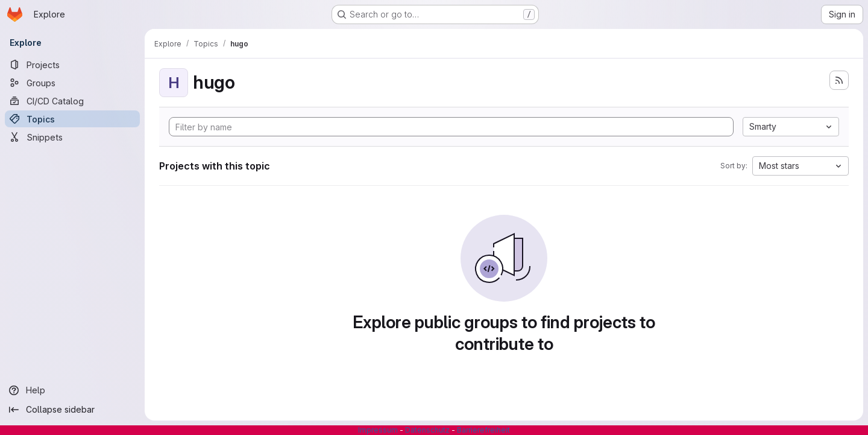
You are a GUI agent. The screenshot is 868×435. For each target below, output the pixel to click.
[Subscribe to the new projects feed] (839, 80)
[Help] (72, 390)
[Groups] (72, 83)
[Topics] (72, 119)
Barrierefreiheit (483, 430)
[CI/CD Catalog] (72, 101)
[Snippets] (72, 137)
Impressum (378, 430)
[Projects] (72, 65)
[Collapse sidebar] (72, 410)
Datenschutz (427, 430)
